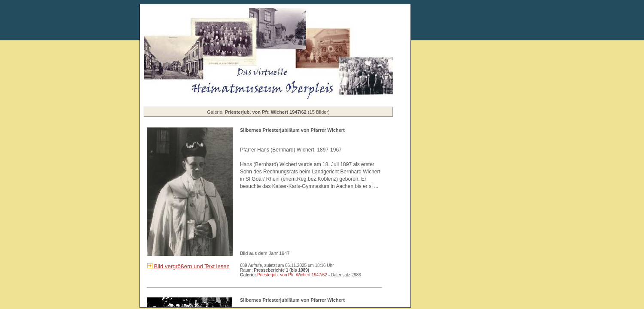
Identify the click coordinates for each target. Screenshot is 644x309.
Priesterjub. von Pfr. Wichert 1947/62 (292, 275)
